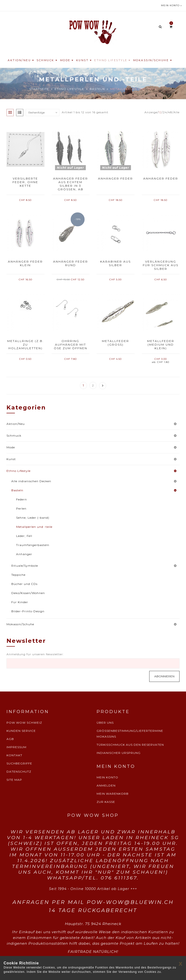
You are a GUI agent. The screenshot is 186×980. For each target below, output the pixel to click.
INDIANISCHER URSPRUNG (119, 753)
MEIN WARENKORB (113, 794)
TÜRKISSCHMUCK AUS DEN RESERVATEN (130, 745)
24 (165, 112)
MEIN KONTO (107, 777)
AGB (10, 739)
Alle (177, 112)
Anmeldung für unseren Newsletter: (35, 654)
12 (160, 112)
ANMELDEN (106, 785)
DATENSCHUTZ (19, 772)
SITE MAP (14, 780)
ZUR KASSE (106, 802)
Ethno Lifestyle (69, 89)
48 (170, 112)
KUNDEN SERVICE (21, 731)
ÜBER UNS (105, 723)
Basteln (97, 89)
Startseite (39, 89)
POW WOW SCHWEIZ (24, 723)
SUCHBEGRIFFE (19, 763)
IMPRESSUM (16, 747)
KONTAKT (14, 755)
